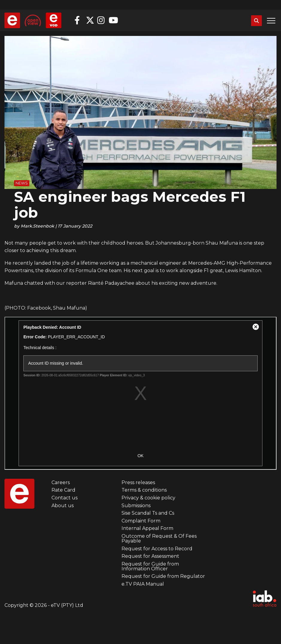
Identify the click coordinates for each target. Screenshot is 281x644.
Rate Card (63, 490)
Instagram (101, 20)
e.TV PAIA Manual (143, 584)
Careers (61, 482)
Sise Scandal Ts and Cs (148, 513)
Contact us (64, 498)
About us (63, 506)
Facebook (79, 20)
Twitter (90, 20)
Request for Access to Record (157, 549)
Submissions (136, 506)
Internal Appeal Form (147, 528)
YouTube (113, 20)
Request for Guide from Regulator (163, 576)
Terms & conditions (144, 490)
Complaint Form (141, 521)
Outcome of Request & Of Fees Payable (159, 538)
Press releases (138, 482)
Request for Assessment (150, 556)
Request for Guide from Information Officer (150, 566)
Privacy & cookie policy (148, 498)
